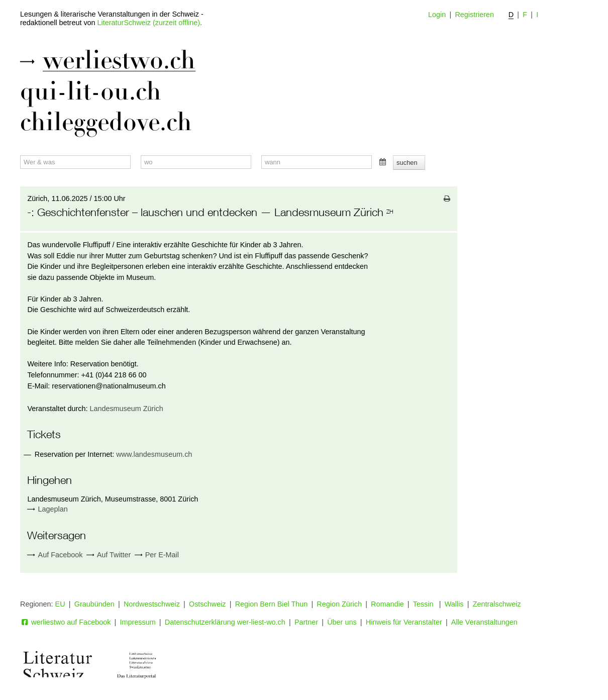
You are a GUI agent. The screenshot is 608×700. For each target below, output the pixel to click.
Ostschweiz (208, 604)
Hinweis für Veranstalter (404, 622)
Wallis (454, 604)
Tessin (424, 604)
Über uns (342, 622)
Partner (306, 622)
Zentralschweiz (497, 604)
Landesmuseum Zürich (126, 409)
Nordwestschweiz (152, 604)
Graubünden (94, 604)
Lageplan (53, 509)
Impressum (138, 622)
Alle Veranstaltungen (484, 622)
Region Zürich (339, 604)
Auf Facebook (55, 555)
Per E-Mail (157, 555)
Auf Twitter (109, 555)
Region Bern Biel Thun (272, 604)
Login (437, 15)
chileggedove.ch (106, 122)
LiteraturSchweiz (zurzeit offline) (149, 23)
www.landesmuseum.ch (154, 454)
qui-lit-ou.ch (91, 91)
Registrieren (474, 15)
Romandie (387, 604)
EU (60, 604)
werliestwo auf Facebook (65, 622)
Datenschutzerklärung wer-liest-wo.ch (225, 622)
